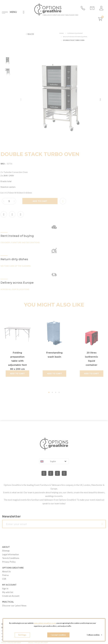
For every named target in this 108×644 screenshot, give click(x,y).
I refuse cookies (94, 635)
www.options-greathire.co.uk (45, 623)
